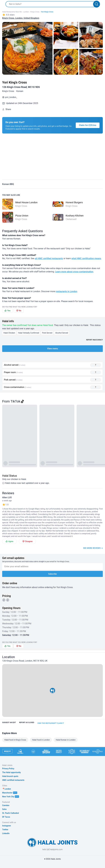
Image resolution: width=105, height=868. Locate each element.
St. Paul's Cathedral (11, 813)
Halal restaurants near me (12, 12)
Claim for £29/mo (88, 125)
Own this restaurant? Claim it (51, 723)
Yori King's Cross (47, 12)
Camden (6, 805)
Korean (20, 91)
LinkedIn (6, 833)
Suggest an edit (9, 723)
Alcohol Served (62, 333)
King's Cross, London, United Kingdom (21, 18)
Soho (4, 809)
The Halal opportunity (11, 772)
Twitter (5, 830)
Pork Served (47, 333)
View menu (52, 349)
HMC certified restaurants (13, 780)
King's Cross (35, 12)
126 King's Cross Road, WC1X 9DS (21, 87)
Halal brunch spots (10, 776)
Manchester (7, 793)
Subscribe (53, 574)
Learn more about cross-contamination (74, 272)
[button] (52, 691)
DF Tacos (6, 817)
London (26, 12)
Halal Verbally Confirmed (29, 333)
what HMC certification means (86, 258)
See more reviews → (93, 548)
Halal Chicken (9, 333)
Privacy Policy (8, 769)
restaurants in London (66, 291)
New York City (8, 797)
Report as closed (27, 723)
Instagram (7, 826)
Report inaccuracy (95, 340)
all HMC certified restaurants (49, 258)
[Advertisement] (52, 158)
